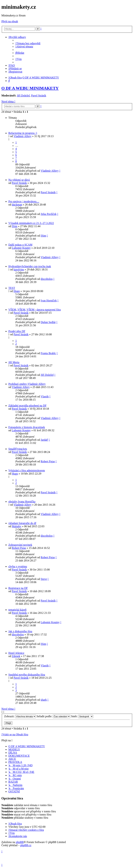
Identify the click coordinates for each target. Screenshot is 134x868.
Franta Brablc (48, 353)
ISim (15, 226)
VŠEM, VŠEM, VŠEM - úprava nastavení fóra (35, 310)
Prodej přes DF (17, 331)
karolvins (19, 269)
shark (44, 700)
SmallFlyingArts (18, 449)
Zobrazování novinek (20, 545)
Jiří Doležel (23, 96)
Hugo (17, 291)
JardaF (44, 440)
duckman (17, 205)
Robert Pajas (48, 461)
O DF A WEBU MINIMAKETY (30, 88)
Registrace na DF (18, 588)
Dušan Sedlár (48, 322)
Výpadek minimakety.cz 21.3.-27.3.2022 (31, 223)
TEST (12, 288)
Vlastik (45, 396)
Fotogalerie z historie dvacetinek (27, 427)
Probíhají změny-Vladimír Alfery (27, 384)
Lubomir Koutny (21, 248)
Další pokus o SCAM (20, 245)
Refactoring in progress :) (23, 133)
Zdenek (16, 656)
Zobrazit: (20, 716)
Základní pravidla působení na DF (27, 406)
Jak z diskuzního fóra (20, 631)
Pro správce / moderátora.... (24, 201)
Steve (44, 579)
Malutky (17, 526)
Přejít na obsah (10, 21)
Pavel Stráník (39, 96)
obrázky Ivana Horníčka (22, 502)
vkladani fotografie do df (22, 523)
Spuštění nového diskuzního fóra (27, 675)
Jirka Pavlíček (49, 214)
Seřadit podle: (53, 716)
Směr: (82, 716)
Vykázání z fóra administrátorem (27, 470)
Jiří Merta (14, 362)
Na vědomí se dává (19, 180)
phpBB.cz (26, 845)
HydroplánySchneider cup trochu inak (30, 266)
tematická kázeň (17, 610)
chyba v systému (18, 566)
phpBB (20, 842)
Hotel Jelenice (16, 653)
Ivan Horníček (49, 301)
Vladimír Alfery (23, 136)
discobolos (47, 279)
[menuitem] (28, 43)
